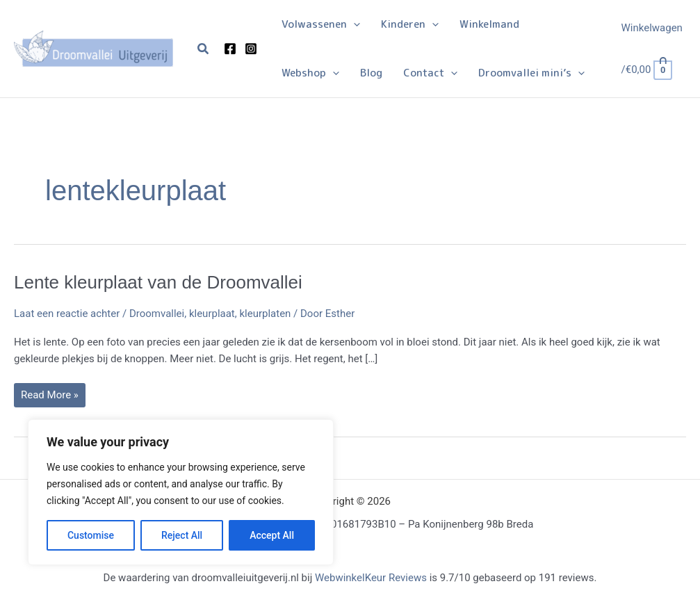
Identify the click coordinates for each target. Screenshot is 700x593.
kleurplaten (265, 314)
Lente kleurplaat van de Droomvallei (158, 282)
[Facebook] (230, 49)
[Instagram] (251, 49)
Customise (91, 535)
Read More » (49, 398)
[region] (181, 492)
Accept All (272, 535)
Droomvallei (157, 314)
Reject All (182, 535)
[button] (204, 49)
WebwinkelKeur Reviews (371, 578)
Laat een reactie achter (67, 314)
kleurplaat (212, 314)
